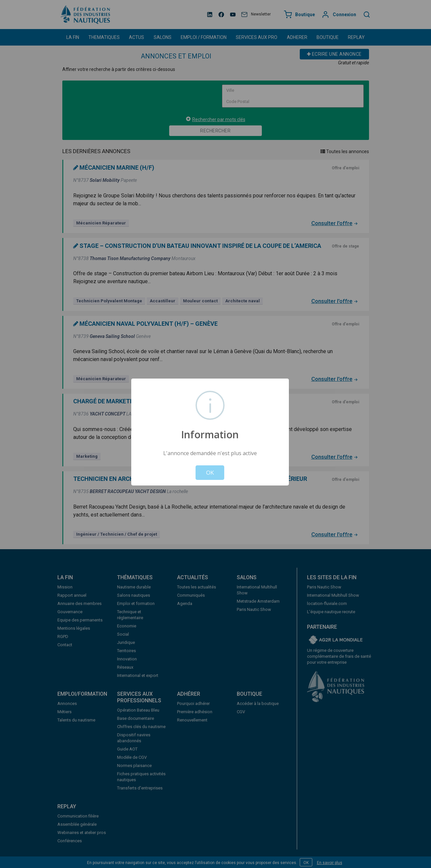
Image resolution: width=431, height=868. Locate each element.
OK (210, 472)
